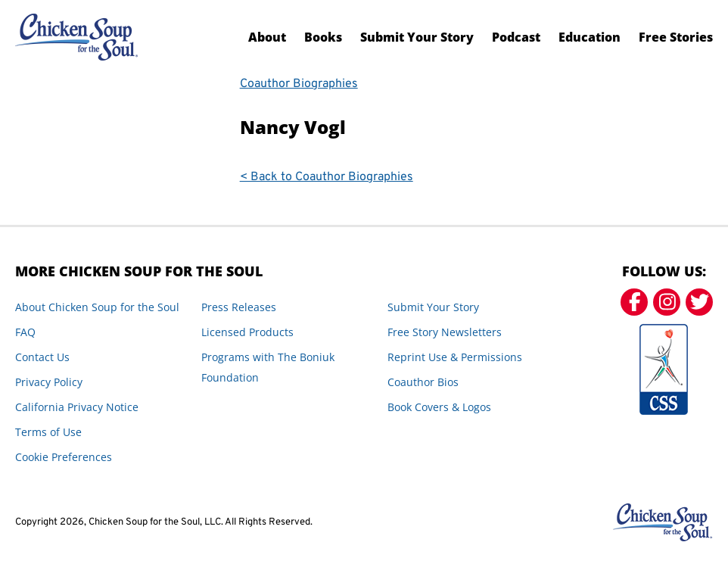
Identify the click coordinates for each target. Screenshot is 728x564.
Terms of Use (48, 432)
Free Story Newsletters (445, 332)
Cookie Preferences (64, 457)
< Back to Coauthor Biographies (327, 177)
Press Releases (239, 307)
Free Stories (676, 37)
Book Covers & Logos (439, 407)
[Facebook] (634, 302)
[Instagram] (667, 302)
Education (590, 37)
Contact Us (42, 357)
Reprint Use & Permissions (455, 357)
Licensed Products (247, 332)
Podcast (516, 37)
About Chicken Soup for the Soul (97, 307)
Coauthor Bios (423, 382)
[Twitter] (699, 302)
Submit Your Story (417, 37)
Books (323, 37)
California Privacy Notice (77, 407)
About (267, 37)
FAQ (25, 332)
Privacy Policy (49, 382)
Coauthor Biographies (299, 84)
